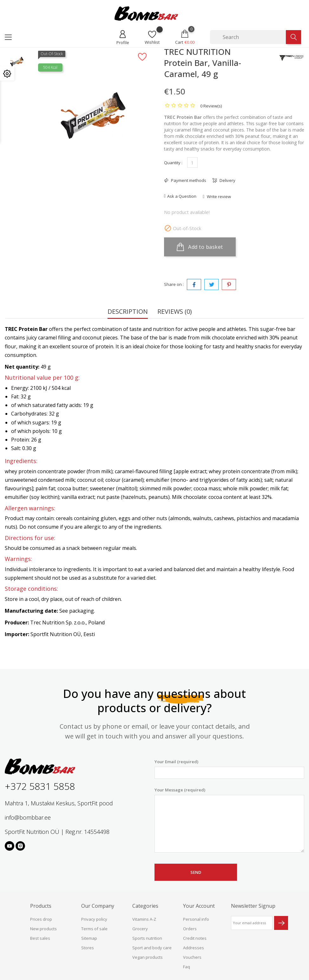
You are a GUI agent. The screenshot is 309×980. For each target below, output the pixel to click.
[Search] (248, 37)
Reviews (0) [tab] (175, 312)
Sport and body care (152, 948)
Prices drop (41, 919)
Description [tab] (128, 312)
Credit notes (195, 938)
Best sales (40, 938)
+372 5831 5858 (40, 786)
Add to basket (200, 247)
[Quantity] (192, 162)
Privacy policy (94, 919)
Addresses (194, 948)
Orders (190, 929)
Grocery (140, 929)
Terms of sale (94, 929)
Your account (199, 906)
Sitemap (89, 938)
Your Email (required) (229, 769)
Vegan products (148, 957)
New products (43, 929)
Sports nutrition (147, 938)
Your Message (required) (229, 820)
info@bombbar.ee (28, 817)
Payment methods (188, 180)
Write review (218, 197)
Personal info (196, 919)
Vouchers (192, 957)
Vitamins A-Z (144, 919)
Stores (88, 948)
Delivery (227, 180)
